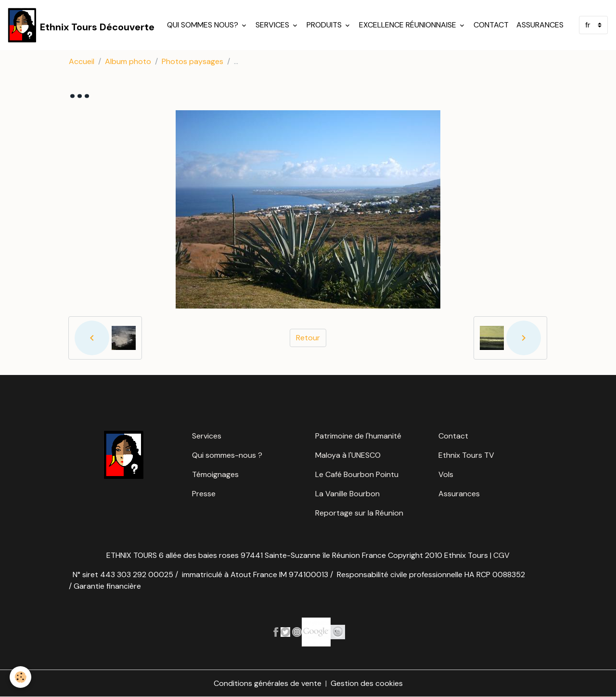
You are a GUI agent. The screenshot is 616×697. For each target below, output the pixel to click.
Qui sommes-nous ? (227, 455)
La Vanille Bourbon (347, 494)
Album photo (128, 61)
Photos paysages (192, 61)
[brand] (81, 25)
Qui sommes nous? (204, 25)
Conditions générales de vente (268, 683)
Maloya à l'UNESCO (348, 455)
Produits (325, 25)
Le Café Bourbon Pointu (357, 474)
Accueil (82, 61)
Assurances (540, 25)
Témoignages (215, 474)
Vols (446, 474)
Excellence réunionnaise (409, 25)
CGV (501, 555)
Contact (491, 25)
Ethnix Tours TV (466, 455)
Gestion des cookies (367, 683)
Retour (308, 338)
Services (273, 25)
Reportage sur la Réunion (359, 513)
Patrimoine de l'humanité (358, 436)
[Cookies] (20, 677)
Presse (204, 494)
